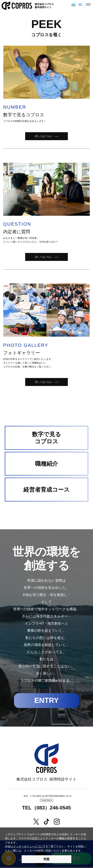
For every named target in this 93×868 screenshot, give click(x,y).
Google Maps (46, 801)
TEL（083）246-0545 (47, 808)
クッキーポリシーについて (29, 847)
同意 (46, 859)
